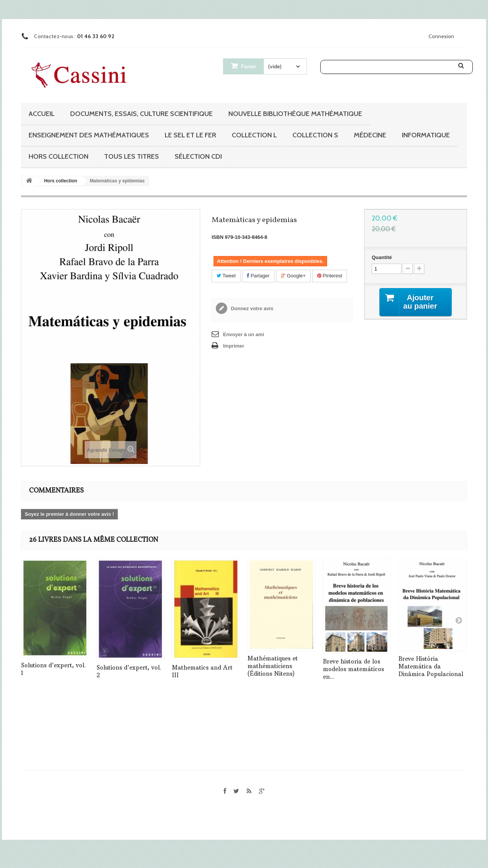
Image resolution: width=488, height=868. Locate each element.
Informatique (426, 135)
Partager (258, 276)
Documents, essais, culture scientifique (141, 114)
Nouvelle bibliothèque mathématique (295, 114)
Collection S (315, 135)
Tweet (226, 276)
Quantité (382, 257)
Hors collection (59, 156)
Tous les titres (132, 156)
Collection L (254, 135)
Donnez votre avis (251, 308)
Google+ (293, 276)
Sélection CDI (198, 156)
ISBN (218, 237)
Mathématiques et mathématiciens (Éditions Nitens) (273, 666)
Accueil (42, 114)
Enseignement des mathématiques (89, 135)
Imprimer (234, 346)
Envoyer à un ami (244, 334)
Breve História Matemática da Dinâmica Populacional (431, 666)
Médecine (370, 135)
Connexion (441, 36)
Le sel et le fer (190, 135)
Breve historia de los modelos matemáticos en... (353, 669)
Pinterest (330, 276)
